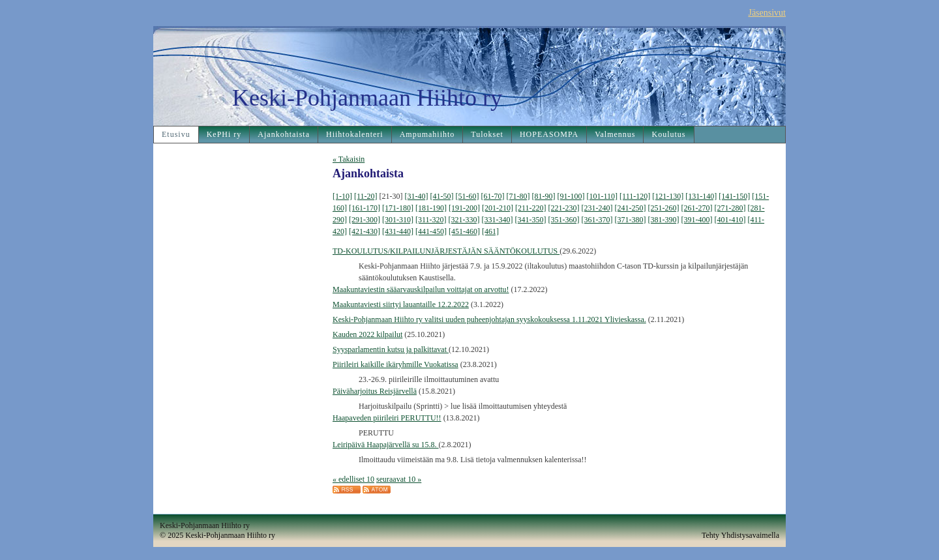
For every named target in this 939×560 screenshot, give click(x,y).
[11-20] (366, 196)
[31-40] (417, 196)
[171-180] (398, 208)
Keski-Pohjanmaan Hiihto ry (367, 98)
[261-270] (697, 208)
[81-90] (544, 196)
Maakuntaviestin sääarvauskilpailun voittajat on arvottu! (421, 289)
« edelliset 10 (353, 479)
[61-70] (493, 196)
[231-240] (597, 208)
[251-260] (664, 208)
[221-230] (564, 208)
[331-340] (498, 220)
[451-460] (464, 231)
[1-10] (342, 196)
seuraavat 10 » (399, 479)
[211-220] (531, 208)
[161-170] (365, 208)
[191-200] (464, 208)
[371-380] (631, 220)
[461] (490, 231)
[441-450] (431, 231)
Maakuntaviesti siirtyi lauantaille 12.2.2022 (401, 304)
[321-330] (464, 220)
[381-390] (664, 220)
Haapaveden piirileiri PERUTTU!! (387, 418)
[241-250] (631, 208)
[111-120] (635, 196)
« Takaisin (349, 159)
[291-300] (365, 220)
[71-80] (518, 196)
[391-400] (697, 220)
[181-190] (431, 208)
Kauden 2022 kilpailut (367, 334)
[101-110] (603, 196)
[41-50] (442, 196)
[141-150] (734, 196)
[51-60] (468, 196)
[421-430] (365, 231)
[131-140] (701, 196)
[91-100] (571, 196)
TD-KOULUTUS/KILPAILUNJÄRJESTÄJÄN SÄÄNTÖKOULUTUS (446, 251)
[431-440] (398, 231)
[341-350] (531, 220)
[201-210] (498, 208)
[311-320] (431, 220)
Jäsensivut (767, 13)
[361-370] (597, 220)
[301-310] (398, 220)
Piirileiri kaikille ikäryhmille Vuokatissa (395, 364)
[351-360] (564, 220)
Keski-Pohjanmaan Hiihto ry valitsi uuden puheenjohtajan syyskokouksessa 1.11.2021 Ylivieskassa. (489, 319)
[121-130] (668, 196)
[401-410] (730, 220)
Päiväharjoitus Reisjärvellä (375, 391)
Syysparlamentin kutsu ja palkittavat (391, 349)
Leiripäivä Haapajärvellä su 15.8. (386, 445)
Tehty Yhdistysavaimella (740, 535)
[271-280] (730, 208)
